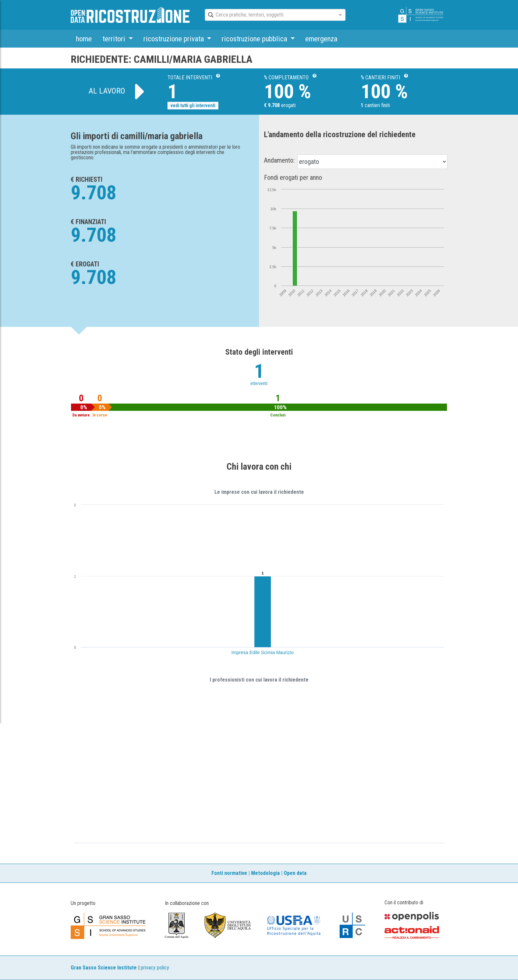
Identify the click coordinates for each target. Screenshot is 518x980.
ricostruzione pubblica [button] (255, 39)
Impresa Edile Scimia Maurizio (263, 652)
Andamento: (279, 160)
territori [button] (115, 39)
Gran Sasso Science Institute (104, 968)
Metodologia (265, 873)
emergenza (321, 39)
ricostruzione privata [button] (174, 39)
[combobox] (269, 15)
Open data (295, 873)
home (84, 39)
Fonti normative (229, 873)
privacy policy (155, 968)
